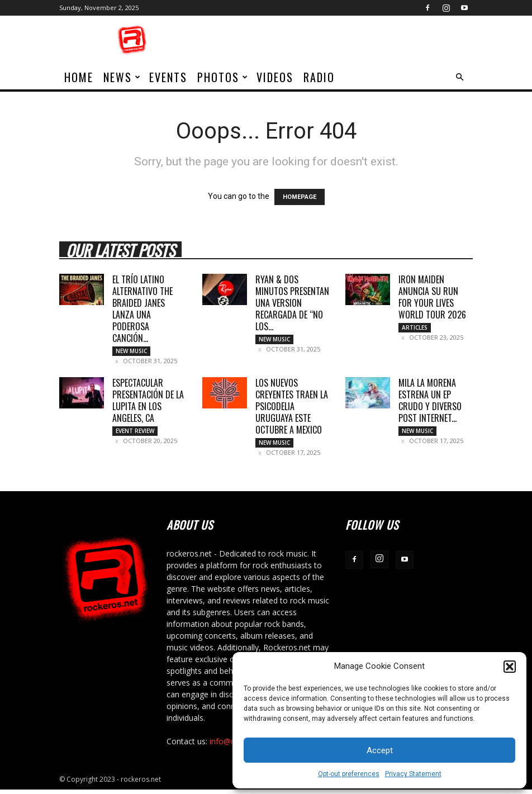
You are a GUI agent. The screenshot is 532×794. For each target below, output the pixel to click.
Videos (275, 77)
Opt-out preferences (349, 774)
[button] (510, 667)
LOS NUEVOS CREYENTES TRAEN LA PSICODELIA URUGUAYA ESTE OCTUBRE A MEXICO (292, 408)
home (79, 77)
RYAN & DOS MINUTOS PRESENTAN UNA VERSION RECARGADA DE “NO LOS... (292, 303)
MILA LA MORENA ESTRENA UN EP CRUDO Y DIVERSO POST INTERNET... (430, 403)
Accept (380, 750)
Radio (319, 77)
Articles (415, 327)
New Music (131, 351)
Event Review (135, 433)
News (122, 77)
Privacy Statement (413, 774)
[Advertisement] (341, 40)
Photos (223, 77)
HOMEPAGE (300, 197)
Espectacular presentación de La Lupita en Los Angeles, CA (148, 403)
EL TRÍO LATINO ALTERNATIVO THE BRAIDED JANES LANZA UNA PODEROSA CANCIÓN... (142, 309)
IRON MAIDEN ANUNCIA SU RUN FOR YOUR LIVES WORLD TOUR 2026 (432, 297)
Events (168, 77)
